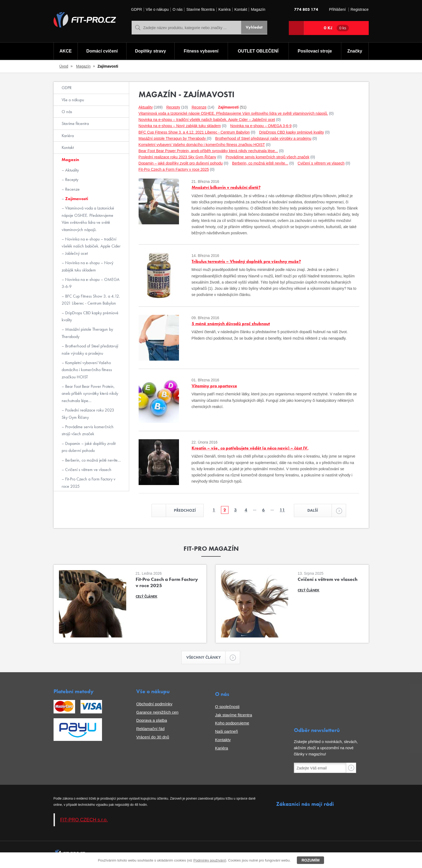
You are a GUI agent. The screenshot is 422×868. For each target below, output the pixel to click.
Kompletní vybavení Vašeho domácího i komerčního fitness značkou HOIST (87, 370)
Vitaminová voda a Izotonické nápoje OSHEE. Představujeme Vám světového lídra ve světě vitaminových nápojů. (88, 219)
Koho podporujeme (232, 724)
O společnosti (227, 707)
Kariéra (225, 10)
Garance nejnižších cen (157, 713)
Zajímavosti (76, 199)
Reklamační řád (150, 729)
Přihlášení (337, 10)
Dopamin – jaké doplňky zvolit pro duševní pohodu (89, 447)
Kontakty (223, 740)
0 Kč (336, 28)
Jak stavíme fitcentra (234, 716)
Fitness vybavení (201, 51)
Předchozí (179, 511)
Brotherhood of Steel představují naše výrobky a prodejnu (90, 349)
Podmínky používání (209, 860)
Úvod (64, 66)
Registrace (360, 10)
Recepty (71, 179)
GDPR (136, 10)
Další (321, 511)
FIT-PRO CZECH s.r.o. (84, 821)
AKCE (65, 51)
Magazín (258, 10)
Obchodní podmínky (154, 705)
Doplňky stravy (150, 51)
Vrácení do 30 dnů (153, 738)
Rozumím (310, 860)
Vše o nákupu (157, 10)
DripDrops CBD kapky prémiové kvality (90, 316)
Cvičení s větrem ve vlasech (88, 470)
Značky (355, 51)
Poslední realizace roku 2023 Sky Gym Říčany (88, 414)
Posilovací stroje (315, 51)
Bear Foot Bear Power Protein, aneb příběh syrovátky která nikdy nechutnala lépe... (90, 393)
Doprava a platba (152, 721)
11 (282, 510)
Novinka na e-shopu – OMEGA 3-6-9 (91, 283)
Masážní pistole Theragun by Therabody (87, 333)
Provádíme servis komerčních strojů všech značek (88, 430)
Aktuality (71, 170)
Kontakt (241, 10)
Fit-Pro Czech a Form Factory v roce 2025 (89, 482)
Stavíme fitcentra (200, 10)
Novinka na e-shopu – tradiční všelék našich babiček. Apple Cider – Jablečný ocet (91, 246)
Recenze (72, 189)
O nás (177, 10)
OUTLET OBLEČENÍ (258, 51)
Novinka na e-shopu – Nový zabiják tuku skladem (87, 266)
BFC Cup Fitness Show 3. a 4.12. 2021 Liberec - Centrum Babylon (91, 300)
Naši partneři (226, 732)
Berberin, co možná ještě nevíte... (92, 460)
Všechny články (206, 658)
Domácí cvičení (102, 51)
